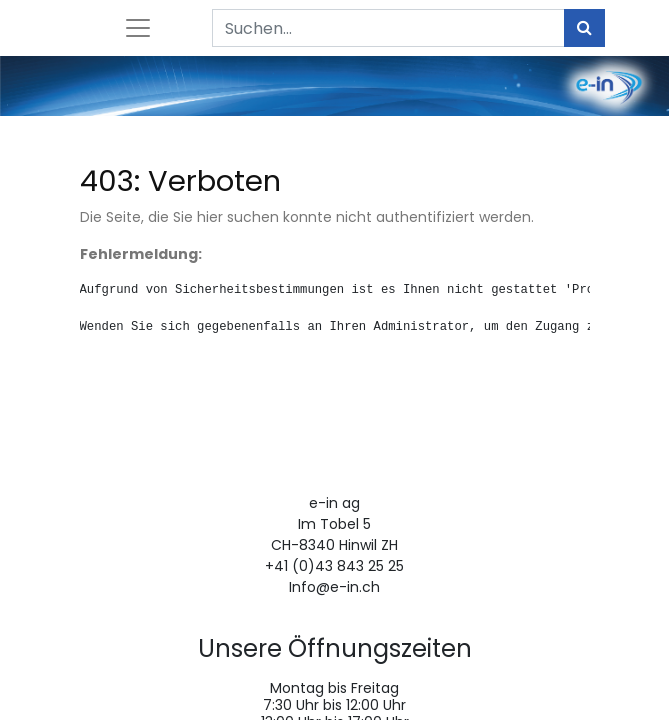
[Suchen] (584, 28)
